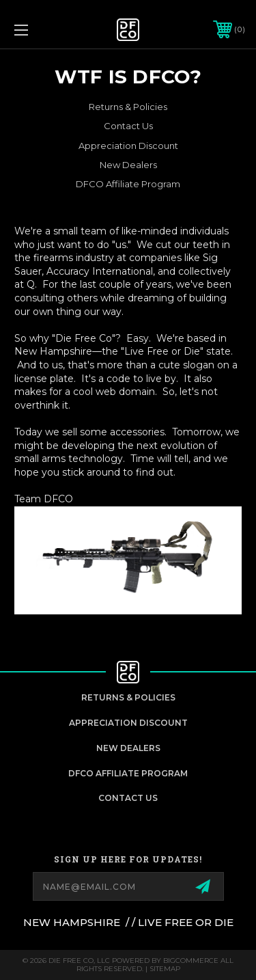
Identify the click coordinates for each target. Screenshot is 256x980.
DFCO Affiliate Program (128, 184)
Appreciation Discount (128, 146)
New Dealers (128, 165)
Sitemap (165, 969)
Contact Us (128, 126)
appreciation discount (128, 723)
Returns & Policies (128, 107)
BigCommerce (191, 961)
